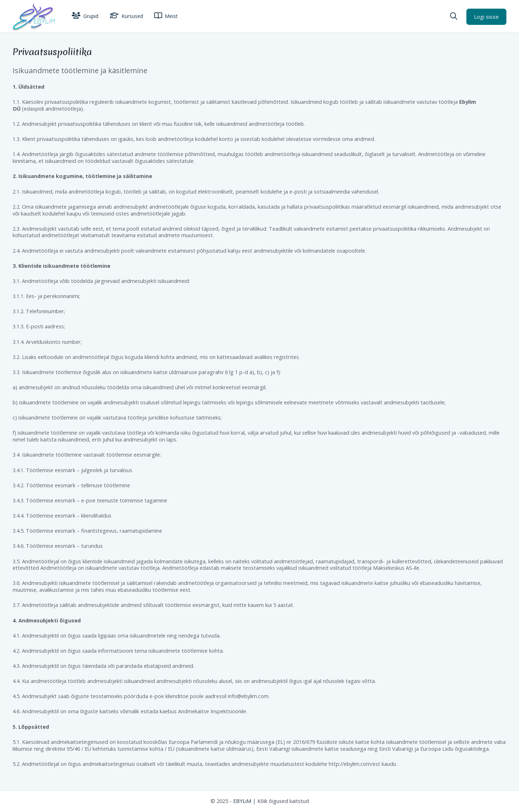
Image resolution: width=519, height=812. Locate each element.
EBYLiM (242, 801)
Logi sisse (486, 17)
